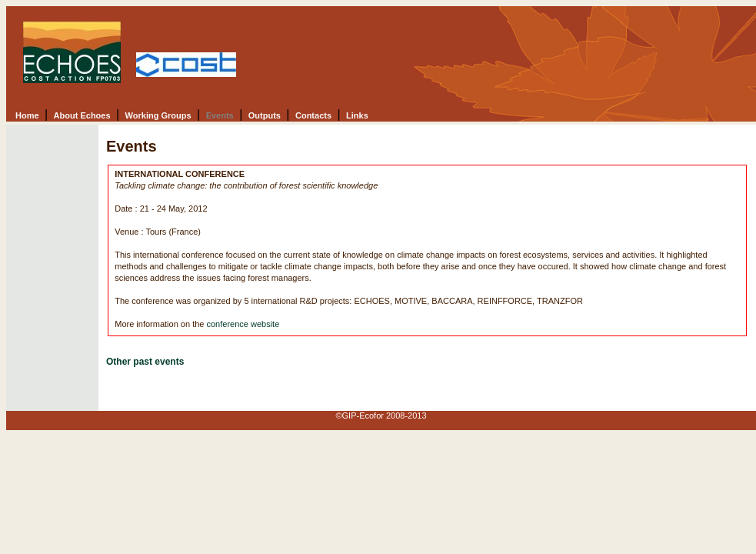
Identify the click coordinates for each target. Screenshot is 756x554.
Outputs (265, 115)
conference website (243, 324)
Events (220, 115)
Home (27, 115)
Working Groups (158, 115)
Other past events (145, 362)
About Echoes (82, 115)
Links (357, 115)
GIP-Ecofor (363, 415)
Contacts (313, 115)
